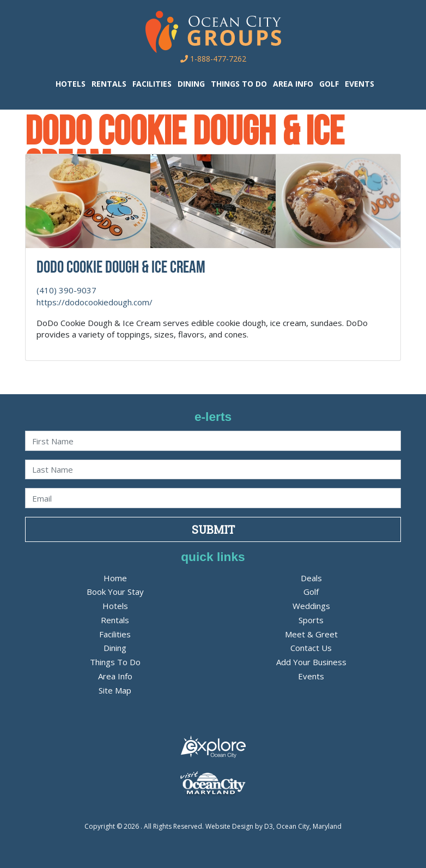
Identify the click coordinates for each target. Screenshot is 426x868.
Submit (213, 529)
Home (115, 578)
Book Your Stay (115, 592)
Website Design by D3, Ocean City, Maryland (273, 826)
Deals (311, 578)
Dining (191, 84)
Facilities (152, 84)
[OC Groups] (213, 31)
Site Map (115, 690)
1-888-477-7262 (213, 59)
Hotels (71, 84)
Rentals (109, 84)
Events (360, 84)
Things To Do (239, 84)
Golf (329, 84)
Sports (311, 620)
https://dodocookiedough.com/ (95, 302)
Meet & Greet (311, 634)
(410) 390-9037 (66, 290)
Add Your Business (311, 662)
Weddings (311, 606)
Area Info (293, 84)
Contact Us (311, 648)
